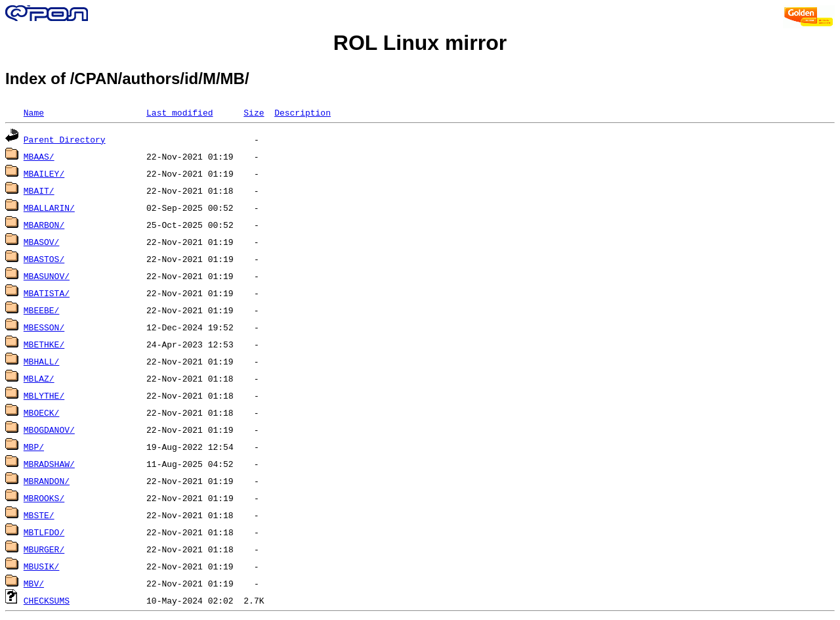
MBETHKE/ (44, 344)
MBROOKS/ (44, 498)
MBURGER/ (44, 549)
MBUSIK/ (42, 566)
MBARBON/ (44, 225)
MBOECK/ (42, 412)
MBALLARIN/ (49, 208)
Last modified (179, 112)
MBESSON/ (44, 327)
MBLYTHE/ (44, 395)
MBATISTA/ (47, 293)
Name (34, 112)
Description (303, 112)
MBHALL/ (42, 361)
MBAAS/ (39, 156)
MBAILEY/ (44, 173)
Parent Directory (65, 139)
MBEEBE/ (42, 310)
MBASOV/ (42, 242)
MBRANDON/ (47, 481)
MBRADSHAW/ (49, 464)
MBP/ (34, 447)
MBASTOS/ (44, 259)
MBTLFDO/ (44, 532)
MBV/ (34, 583)
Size (254, 112)
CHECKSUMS (47, 600)
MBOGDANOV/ (49, 430)
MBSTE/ (39, 515)
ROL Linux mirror (420, 43)
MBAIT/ (39, 190)
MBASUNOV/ (47, 276)
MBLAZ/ (39, 378)
